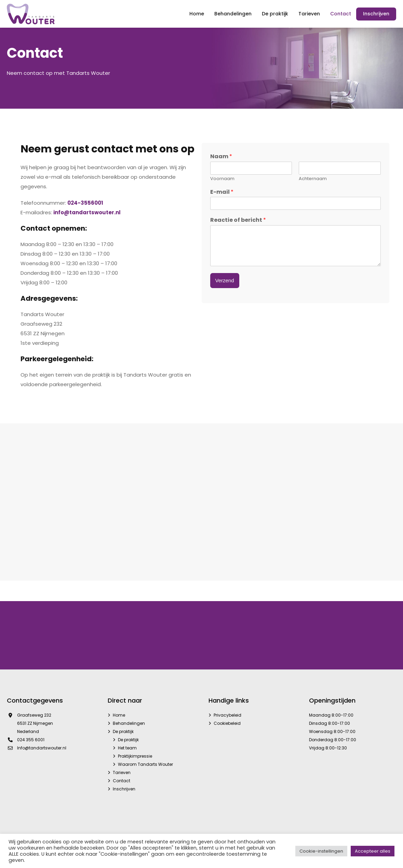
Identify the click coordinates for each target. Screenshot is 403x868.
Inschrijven (124, 789)
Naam (221, 157)
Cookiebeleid (227, 723)
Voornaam (222, 179)
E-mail (222, 192)
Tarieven (122, 772)
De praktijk (123, 731)
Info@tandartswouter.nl (42, 748)
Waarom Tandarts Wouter (145, 764)
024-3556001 (85, 203)
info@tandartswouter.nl (87, 212)
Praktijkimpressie (135, 756)
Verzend (225, 280)
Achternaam (313, 179)
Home (119, 715)
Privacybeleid (227, 715)
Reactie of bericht (238, 220)
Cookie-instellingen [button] (321, 851)
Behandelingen (129, 723)
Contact (122, 781)
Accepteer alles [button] (373, 851)
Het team (127, 748)
